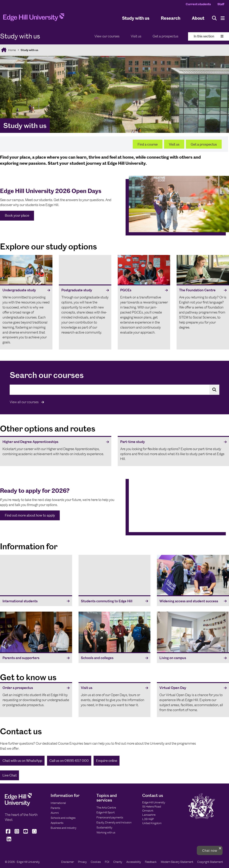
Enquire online (107, 761)
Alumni (55, 813)
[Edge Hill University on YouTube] (26, 833)
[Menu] (223, 18)
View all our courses (27, 402)
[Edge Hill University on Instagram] (17, 833)
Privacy (82, 862)
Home (12, 50)
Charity (118, 862)
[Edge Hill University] (18, 805)
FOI (107, 862)
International (58, 803)
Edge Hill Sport (106, 812)
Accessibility (134, 862)
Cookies (96, 862)
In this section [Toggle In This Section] (209, 36)
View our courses (107, 36)
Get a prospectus (165, 36)
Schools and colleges (63, 818)
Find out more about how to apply (30, 515)
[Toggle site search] (214, 18)
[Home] (34, 18)
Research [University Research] (171, 18)
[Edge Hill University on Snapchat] (34, 833)
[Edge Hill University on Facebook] (8, 833)
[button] (210, 850)
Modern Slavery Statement (177, 862)
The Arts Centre (106, 808)
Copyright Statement (210, 862)
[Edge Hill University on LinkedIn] (9, 841)
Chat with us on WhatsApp (22, 761)
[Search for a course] (214, 390)
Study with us (136, 18)
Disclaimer (68, 862)
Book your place (17, 215)
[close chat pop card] (220, 848)
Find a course (148, 144)
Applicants (57, 823)
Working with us (106, 832)
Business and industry (64, 828)
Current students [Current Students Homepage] (198, 4)
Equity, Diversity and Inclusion (114, 822)
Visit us (136, 36)
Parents (55, 808)
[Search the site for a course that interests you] (114, 390)
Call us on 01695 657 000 (69, 761)
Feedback (151, 862)
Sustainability (104, 827)
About (198, 18)
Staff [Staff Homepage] (221, 4)
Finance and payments (110, 817)
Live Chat (10, 775)
